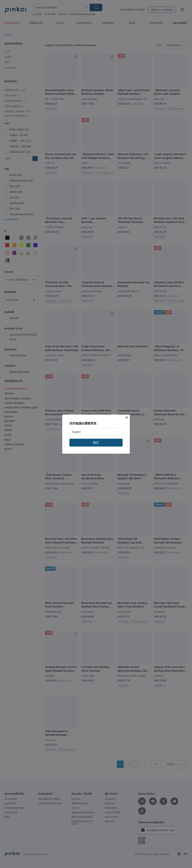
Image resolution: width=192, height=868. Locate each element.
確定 (96, 443)
